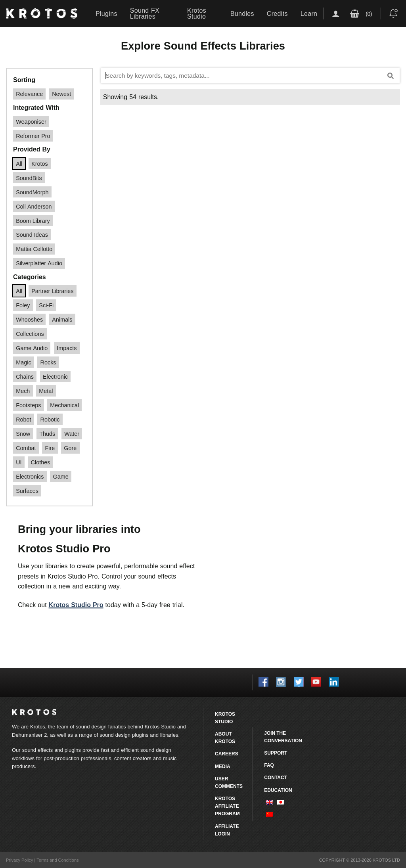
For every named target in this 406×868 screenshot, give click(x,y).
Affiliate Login (227, 830)
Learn (309, 13)
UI (19, 462)
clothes (41, 462)
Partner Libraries (52, 291)
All (19, 164)
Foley (23, 305)
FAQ (269, 765)
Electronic (55, 377)
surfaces (27, 491)
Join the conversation (283, 737)
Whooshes (29, 319)
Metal (46, 391)
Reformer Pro (33, 136)
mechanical (64, 405)
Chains (25, 377)
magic (23, 362)
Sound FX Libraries (145, 13)
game (61, 476)
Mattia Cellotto (34, 249)
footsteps (28, 405)
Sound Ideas (32, 235)
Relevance (29, 94)
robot (23, 419)
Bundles (242, 13)
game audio (32, 348)
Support (276, 753)
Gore (70, 448)
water (72, 434)
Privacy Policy (19, 860)
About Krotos (225, 738)
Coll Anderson (34, 206)
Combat (26, 448)
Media (223, 766)
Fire (50, 448)
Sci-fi (46, 305)
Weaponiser (31, 122)
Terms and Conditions (57, 860)
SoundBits (29, 178)
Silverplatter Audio (39, 263)
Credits (277, 13)
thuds (47, 434)
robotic (50, 419)
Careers (227, 754)
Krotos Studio (197, 13)
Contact (276, 777)
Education (278, 790)
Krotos (40, 164)
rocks (48, 362)
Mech (23, 391)
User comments (229, 782)
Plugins (106, 13)
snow (23, 434)
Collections (30, 334)
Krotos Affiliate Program (227, 806)
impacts (67, 348)
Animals (62, 319)
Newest (61, 94)
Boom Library (33, 221)
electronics (30, 476)
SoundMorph (32, 192)
